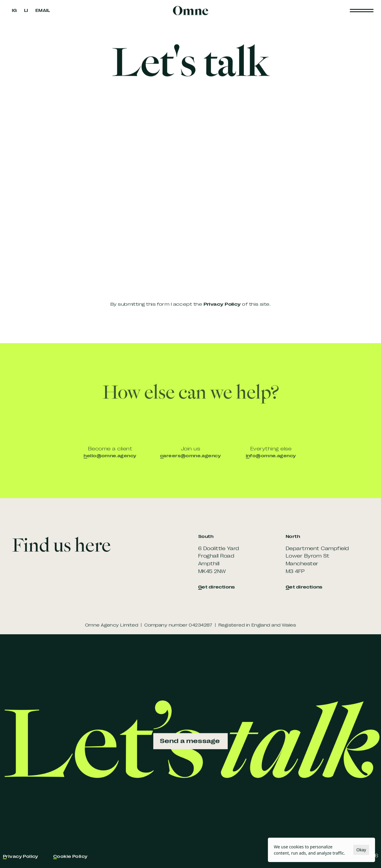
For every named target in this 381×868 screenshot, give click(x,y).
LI (26, 10)
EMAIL (43, 10)
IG (14, 10)
